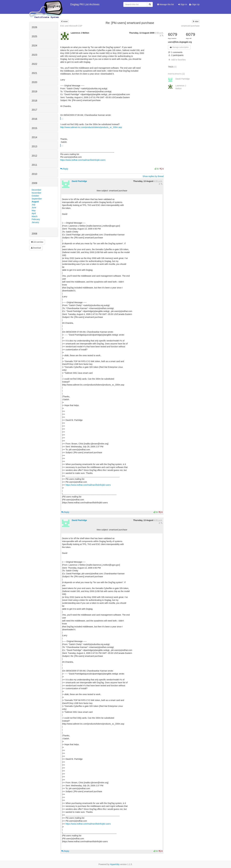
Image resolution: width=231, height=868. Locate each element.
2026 (34, 27)
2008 (34, 234)
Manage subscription (179, 47)
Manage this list (166, 4)
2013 (34, 146)
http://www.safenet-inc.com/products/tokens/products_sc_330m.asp (91, 127)
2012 (34, 156)
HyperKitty (115, 864)
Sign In (183, 4)
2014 (34, 137)
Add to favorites (177, 60)
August (35, 202)
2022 (34, 64)
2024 (34, 46)
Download (36, 248)
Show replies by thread (153, 176)
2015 (34, 128)
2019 (34, 92)
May (34, 210)
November (36, 193)
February (36, 219)
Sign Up (194, 4)
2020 (34, 82)
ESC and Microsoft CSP (71, 26)
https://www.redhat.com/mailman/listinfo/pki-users (83, 160)
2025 (34, 36)
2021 (34, 73)
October (35, 196)
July (34, 205)
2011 (34, 165)
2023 (34, 55)
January (35, 222)
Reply (64, 169)
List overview (37, 242)
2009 (34, 183)
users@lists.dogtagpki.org (180, 42)
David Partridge (79, 181)
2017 (34, 110)
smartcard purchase (190, 26)
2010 (34, 174)
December (36, 190)
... (62, 118)
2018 (34, 101)
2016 (34, 119)
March (35, 216)
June (34, 208)
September (37, 199)
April (34, 213)
